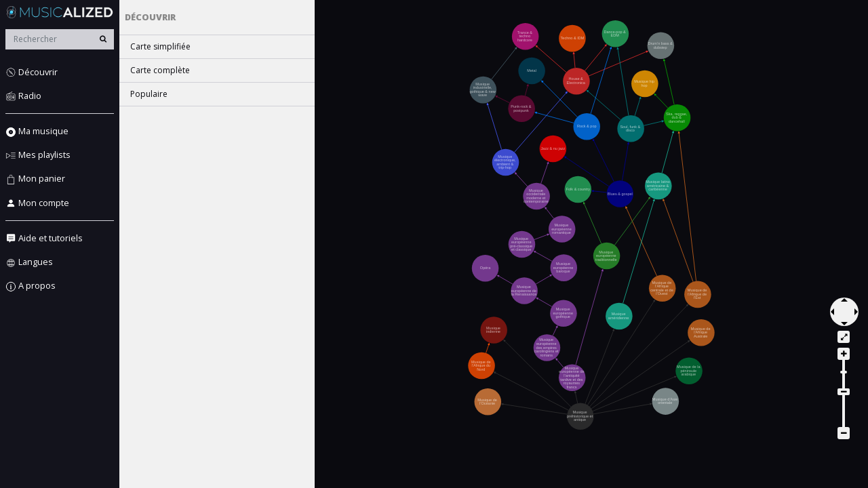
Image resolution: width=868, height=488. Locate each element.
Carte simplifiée (160, 46)
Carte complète (160, 70)
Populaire (149, 94)
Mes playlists (38, 155)
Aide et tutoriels (44, 238)
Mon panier (35, 179)
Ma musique (37, 131)
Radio (23, 96)
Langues (29, 262)
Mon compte (37, 203)
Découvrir (32, 72)
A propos (31, 286)
